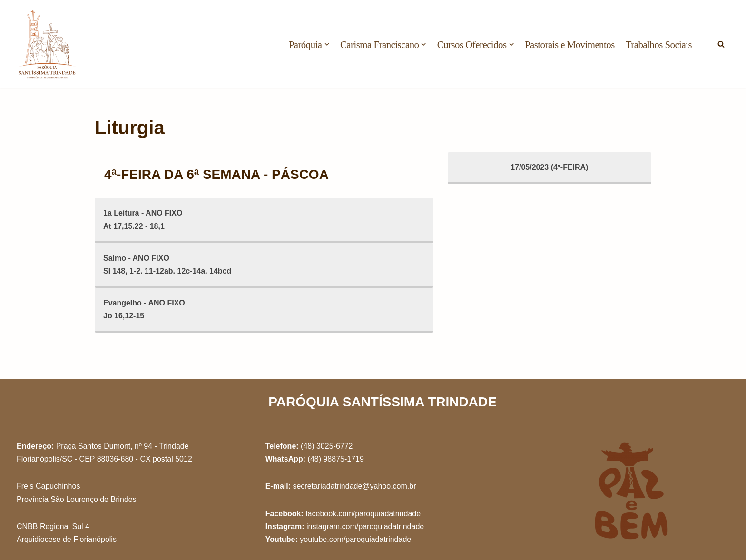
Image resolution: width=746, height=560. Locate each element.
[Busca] (721, 44)
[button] (327, 44)
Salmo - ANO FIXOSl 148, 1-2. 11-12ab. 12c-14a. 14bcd (167, 265)
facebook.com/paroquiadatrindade (363, 514)
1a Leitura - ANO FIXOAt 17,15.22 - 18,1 (143, 219)
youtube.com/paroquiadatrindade (355, 539)
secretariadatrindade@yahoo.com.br (354, 486)
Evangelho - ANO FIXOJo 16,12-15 (144, 309)
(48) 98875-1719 (336, 459)
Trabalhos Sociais (659, 44)
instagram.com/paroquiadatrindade (365, 526)
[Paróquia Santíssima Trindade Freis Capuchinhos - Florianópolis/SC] (48, 44)
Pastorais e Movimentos (570, 44)
